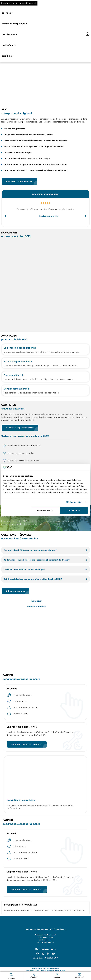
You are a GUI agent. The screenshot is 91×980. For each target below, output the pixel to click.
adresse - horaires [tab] (37, 607)
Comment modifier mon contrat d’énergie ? (25, 569)
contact (57, 977)
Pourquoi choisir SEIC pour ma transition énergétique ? (30, 550)
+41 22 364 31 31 (47, 942)
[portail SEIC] (80, 974)
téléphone (34, 977)
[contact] (57, 974)
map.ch (62, 970)
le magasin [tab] (37, 601)
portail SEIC (80, 977)
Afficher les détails (74, 502)
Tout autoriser (74, 510)
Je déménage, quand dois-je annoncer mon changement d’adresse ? (37, 560)
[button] (8, 13)
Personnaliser (45, 510)
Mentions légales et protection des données (45, 968)
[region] (45, 84)
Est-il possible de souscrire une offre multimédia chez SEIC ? (33, 579)
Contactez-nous (45, 940)
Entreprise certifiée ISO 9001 (46, 958)
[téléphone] (34, 974)
